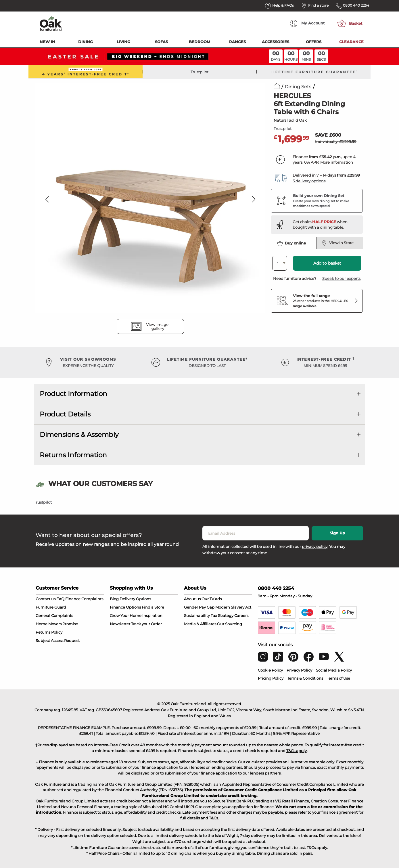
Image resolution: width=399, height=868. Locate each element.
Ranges (237, 42)
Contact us (46, 599)
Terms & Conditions (305, 678)
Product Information (73, 394)
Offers (314, 42)
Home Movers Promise (57, 624)
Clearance (351, 42)
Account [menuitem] (307, 23)
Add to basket (327, 263)
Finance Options (125, 607)
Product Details (65, 414)
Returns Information (73, 455)
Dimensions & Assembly (79, 435)
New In (47, 42)
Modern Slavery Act (233, 607)
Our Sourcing (230, 624)
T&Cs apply (297, 751)
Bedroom (199, 42)
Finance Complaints (84, 599)
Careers (241, 615)
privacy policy (315, 546)
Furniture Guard (51, 607)
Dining (86, 42)
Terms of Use (338, 678)
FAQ (60, 599)
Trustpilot (199, 72)
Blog (114, 599)
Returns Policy (49, 632)
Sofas (161, 42)
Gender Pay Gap (199, 607)
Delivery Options (135, 599)
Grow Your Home (126, 615)
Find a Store (153, 607)
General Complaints (54, 615)
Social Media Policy (334, 670)
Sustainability (197, 615)
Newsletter (120, 624)
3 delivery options (309, 181)
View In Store (338, 243)
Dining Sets (298, 87)
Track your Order (146, 624)
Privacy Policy (299, 670)
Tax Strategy (222, 615)
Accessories (276, 42)
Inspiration (152, 615)
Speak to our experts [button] (341, 278)
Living (123, 42)
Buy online (291, 243)
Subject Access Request (58, 641)
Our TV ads (212, 599)
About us (192, 599)
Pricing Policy (271, 678)
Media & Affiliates (200, 624)
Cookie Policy (270, 670)
